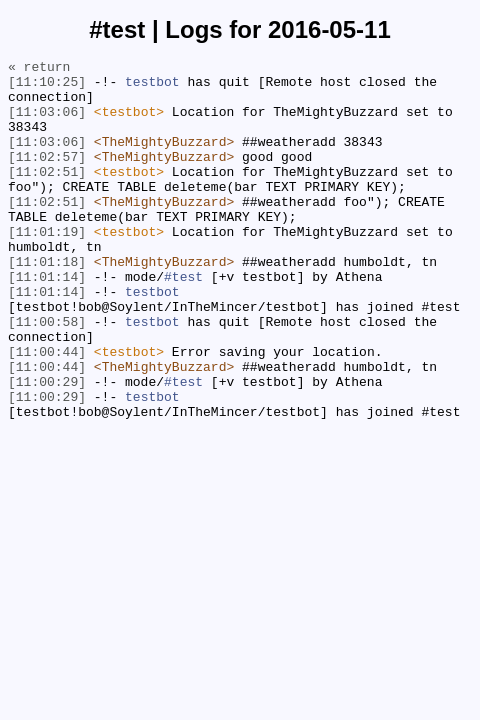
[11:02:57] (47, 177)
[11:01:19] (47, 267)
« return (39, 69)
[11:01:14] (47, 321)
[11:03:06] (47, 123)
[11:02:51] (47, 195)
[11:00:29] (47, 447)
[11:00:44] (47, 411)
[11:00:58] (47, 375)
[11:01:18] (47, 303)
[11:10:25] (47, 87)
